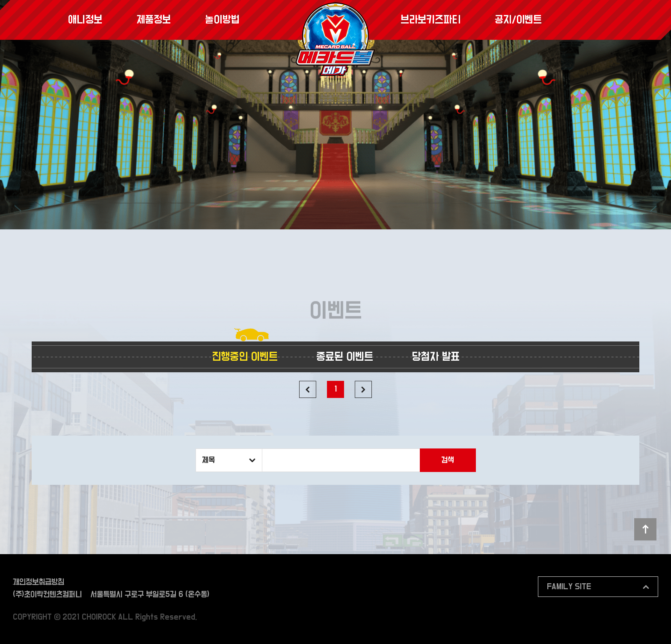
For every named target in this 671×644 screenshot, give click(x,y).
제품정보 (154, 20)
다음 (363, 389)
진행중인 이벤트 (245, 357)
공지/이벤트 (518, 20)
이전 (308, 389)
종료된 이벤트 (345, 357)
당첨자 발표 (436, 357)
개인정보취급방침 (39, 582)
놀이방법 (222, 20)
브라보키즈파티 (431, 20)
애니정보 (85, 20)
